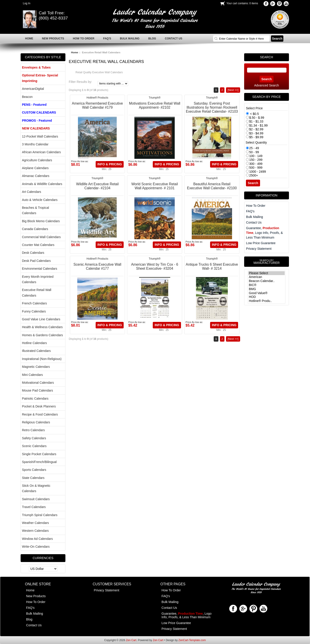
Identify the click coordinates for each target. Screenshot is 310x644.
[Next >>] (233, 90)
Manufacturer (267, 262)
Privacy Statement (259, 249)
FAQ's (250, 211)
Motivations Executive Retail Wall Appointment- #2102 (155, 105)
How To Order (256, 206)
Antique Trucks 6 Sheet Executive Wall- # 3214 (212, 266)
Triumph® (155, 98)
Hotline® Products (97, 98)
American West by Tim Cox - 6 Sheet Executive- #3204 (155, 266)
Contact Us (254, 222)
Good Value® (267, 293)
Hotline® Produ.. (267, 301)
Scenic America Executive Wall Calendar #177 (97, 266)
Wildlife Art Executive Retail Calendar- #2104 (97, 186)
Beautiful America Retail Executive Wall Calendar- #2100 (212, 186)
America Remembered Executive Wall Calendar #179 (97, 105)
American (267, 277)
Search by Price (266, 97)
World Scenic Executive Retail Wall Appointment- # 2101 (155, 186)
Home (75, 52)
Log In (27, 3)
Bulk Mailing (255, 217)
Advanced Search (267, 85)
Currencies (43, 558)
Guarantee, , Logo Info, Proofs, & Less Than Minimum (265, 233)
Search (267, 57)
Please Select (267, 273)
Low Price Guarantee (261, 243)
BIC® (267, 285)
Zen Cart (131, 640)
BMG (267, 289)
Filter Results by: (80, 82)
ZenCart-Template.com (192, 640)
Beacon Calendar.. (267, 281)
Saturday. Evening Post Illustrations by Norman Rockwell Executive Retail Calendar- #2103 (212, 107)
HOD (267, 297)
